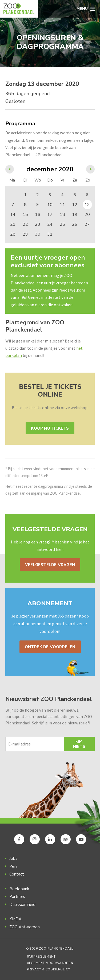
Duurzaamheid (22, 905)
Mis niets (79, 744)
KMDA (15, 919)
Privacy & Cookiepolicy (49, 969)
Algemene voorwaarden (50, 963)
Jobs (13, 858)
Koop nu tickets (50, 428)
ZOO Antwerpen (25, 927)
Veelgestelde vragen (50, 565)
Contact (17, 874)
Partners (17, 897)
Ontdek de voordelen (50, 647)
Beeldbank (19, 889)
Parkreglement (41, 957)
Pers (13, 866)
